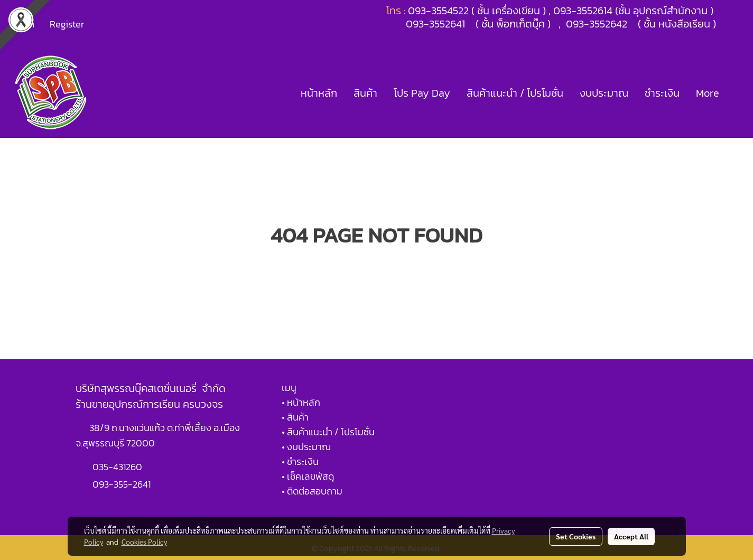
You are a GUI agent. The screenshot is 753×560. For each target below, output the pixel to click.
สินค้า (365, 93)
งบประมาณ (604, 93)
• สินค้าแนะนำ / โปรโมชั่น (328, 432)
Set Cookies (576, 536)
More (708, 93)
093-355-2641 (122, 484)
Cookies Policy (144, 542)
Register (67, 24)
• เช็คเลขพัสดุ (308, 476)
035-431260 (118, 467)
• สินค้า (295, 417)
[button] (737, 93)
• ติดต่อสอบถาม (312, 491)
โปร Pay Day (422, 93)
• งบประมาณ (306, 447)
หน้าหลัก (319, 93)
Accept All (631, 536)
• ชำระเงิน (300, 461)
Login (23, 24)
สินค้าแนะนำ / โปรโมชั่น (515, 93)
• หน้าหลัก (301, 402)
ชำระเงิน (662, 93)
